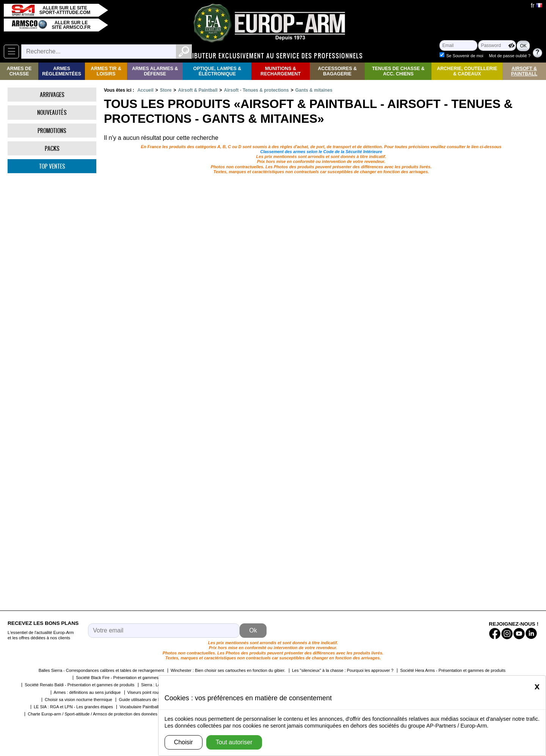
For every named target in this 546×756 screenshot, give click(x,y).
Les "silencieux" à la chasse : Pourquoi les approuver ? (343, 670)
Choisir (184, 742)
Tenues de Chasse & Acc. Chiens (398, 71)
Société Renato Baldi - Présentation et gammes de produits (79, 685)
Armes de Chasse (19, 71)
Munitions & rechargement (281, 71)
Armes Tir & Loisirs (106, 71)
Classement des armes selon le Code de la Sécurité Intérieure (321, 152)
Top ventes (52, 166)
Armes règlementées (62, 71)
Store (166, 90)
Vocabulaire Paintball (139, 707)
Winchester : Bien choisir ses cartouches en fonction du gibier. (228, 670)
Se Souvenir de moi (465, 56)
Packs (52, 148)
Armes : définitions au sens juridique (87, 692)
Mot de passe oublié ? (510, 56)
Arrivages (52, 95)
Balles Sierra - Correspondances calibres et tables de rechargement (101, 670)
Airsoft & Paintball (524, 71)
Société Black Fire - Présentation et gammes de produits (128, 678)
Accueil (145, 90)
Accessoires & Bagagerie (337, 71)
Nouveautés (52, 112)
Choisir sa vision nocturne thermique (78, 700)
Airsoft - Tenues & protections (257, 90)
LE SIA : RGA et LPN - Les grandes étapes (73, 707)
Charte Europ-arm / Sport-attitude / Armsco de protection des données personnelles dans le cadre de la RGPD (130, 714)
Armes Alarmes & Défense (155, 71)
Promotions (52, 131)
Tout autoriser (234, 742)
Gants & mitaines (314, 90)
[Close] (537, 686)
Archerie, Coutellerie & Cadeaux (467, 71)
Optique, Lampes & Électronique (217, 71)
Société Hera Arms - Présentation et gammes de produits (453, 670)
